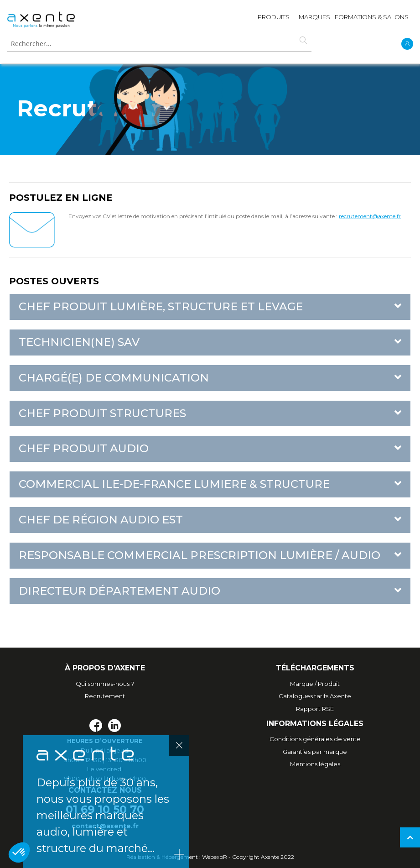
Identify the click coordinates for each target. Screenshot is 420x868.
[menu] (333, 19)
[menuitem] (274, 19)
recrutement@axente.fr (370, 216)
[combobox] (159, 44)
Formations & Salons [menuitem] (372, 17)
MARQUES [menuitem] (314, 17)
